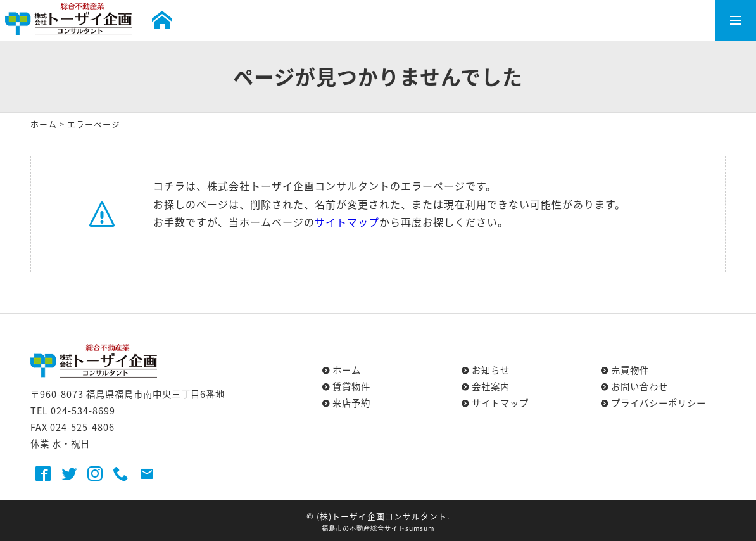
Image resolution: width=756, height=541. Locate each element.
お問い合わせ (639, 386)
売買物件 (630, 370)
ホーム (44, 124)
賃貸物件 (351, 386)
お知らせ (491, 370)
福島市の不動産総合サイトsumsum (378, 528)
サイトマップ (347, 222)
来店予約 (351, 403)
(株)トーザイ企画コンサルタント (382, 516)
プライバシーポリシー (658, 403)
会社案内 (491, 386)
